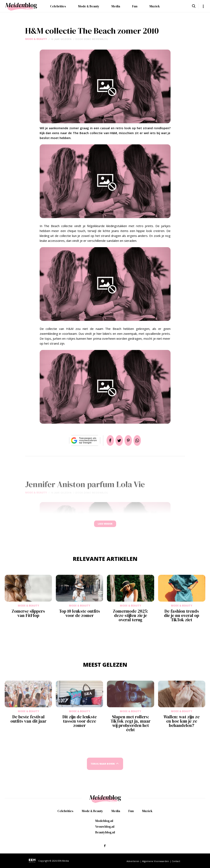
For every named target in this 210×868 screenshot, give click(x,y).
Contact (176, 861)
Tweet (118, 440)
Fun (135, 6)
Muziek (155, 6)
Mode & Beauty (89, 6)
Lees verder (105, 526)
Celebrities (58, 6)
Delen (105, 440)
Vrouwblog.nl (105, 827)
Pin (130, 440)
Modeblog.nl (104, 821)
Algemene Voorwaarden (156, 861)
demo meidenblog (96, 39)
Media (116, 6)
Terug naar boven (103, 768)
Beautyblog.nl (105, 832)
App (142, 440)
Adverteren (133, 861)
